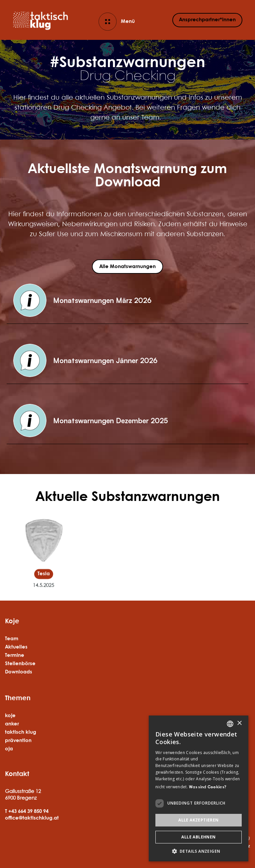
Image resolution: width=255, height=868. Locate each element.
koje (10, 742)
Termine (15, 666)
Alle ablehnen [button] (198, 837)
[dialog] (199, 788)
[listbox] (230, 724)
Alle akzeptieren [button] (198, 820)
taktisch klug (21, 759)
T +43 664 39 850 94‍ (27, 829)
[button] (127, 300)
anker (12, 750)
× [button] (239, 723)
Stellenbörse (20, 674)
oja (9, 775)
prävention (18, 767)
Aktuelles (16, 658)
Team (12, 649)
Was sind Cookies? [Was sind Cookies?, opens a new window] (208, 787)
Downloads (19, 683)
